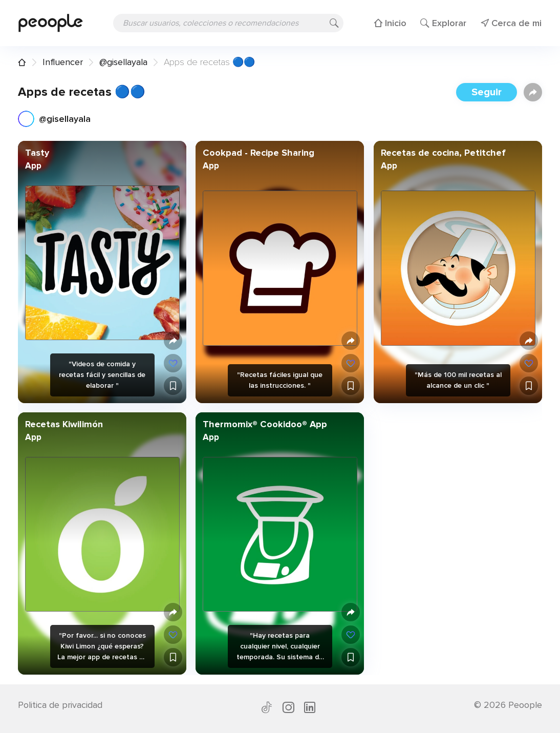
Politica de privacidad (60, 705)
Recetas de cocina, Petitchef (443, 153)
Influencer (63, 62)
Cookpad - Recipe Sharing (259, 153)
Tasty (37, 153)
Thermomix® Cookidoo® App (265, 424)
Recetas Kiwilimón (64, 424)
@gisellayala (123, 62)
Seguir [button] (487, 92)
